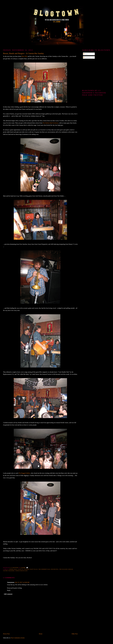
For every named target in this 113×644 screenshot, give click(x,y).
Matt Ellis (24, 56)
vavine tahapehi (9, 571)
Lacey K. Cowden (24, 569)
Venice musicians (21, 571)
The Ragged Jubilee (24, 473)
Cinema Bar (13, 569)
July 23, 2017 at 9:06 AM (22, 582)
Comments (87, 57)
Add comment (8, 594)
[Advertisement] (96, 74)
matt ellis (34, 569)
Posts (85, 54)
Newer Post (6, 634)
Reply (9, 590)
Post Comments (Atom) (18, 638)
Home (41, 634)
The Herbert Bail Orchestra (51, 123)
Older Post (75, 634)
